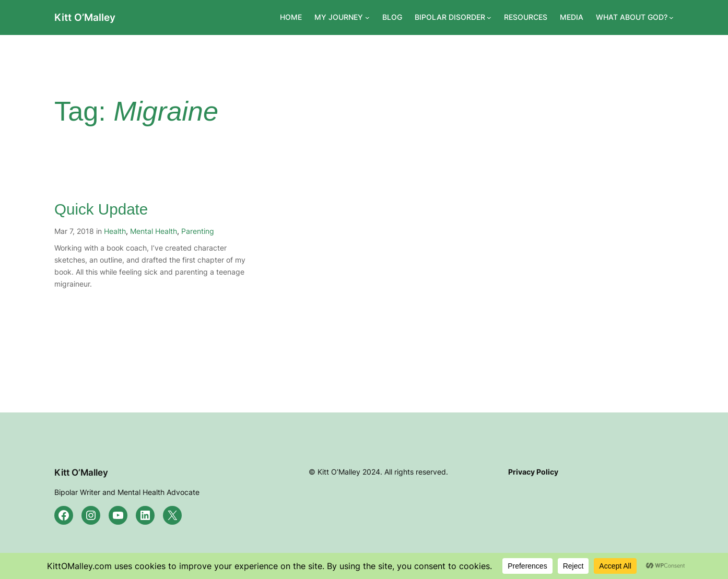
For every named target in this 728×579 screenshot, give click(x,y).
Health (115, 231)
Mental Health (154, 231)
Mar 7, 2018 (74, 231)
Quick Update (101, 209)
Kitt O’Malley (85, 17)
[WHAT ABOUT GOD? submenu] (671, 17)
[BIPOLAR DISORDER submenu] (489, 17)
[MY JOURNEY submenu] (367, 17)
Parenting (198, 231)
